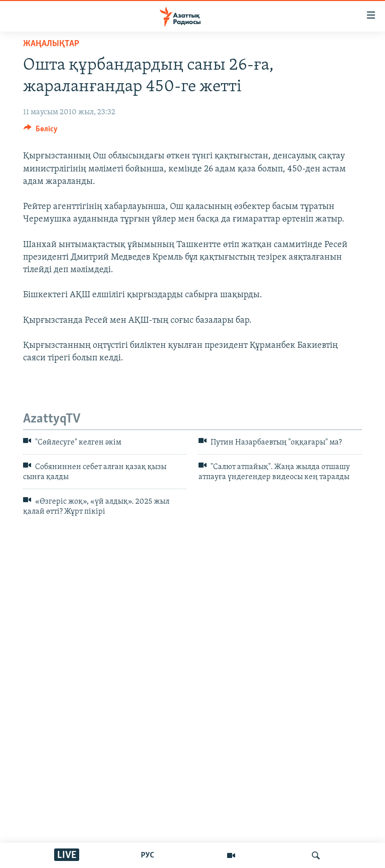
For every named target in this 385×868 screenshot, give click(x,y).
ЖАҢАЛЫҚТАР (51, 44)
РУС (148, 855)
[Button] (41, 131)
